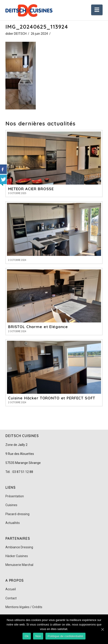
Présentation (15, 496)
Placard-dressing (17, 514)
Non (38, 636)
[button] (97, 10)
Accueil (11, 589)
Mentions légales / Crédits (24, 607)
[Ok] (102, 629)
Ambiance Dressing (19, 547)
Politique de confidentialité (65, 636)
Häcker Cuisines (17, 556)
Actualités (13, 523)
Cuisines (11, 505)
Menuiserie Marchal (19, 565)
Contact (11, 598)
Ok (27, 636)
